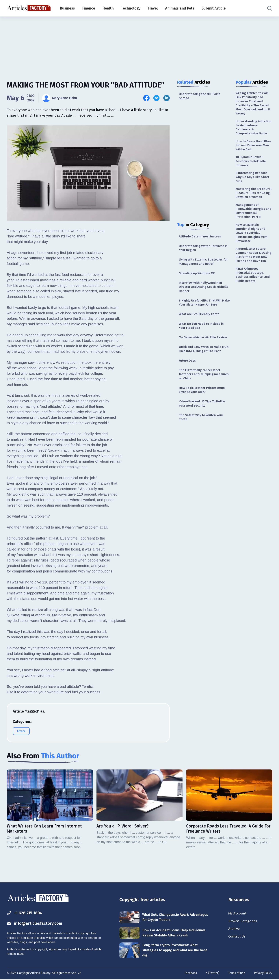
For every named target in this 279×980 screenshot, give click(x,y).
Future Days (187, 369)
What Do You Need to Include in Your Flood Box (203, 329)
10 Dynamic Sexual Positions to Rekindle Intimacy (252, 164)
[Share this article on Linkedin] (167, 98)
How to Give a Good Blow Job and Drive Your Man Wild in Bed (254, 148)
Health (108, 8)
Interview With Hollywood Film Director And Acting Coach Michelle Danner (201, 289)
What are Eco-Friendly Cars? (200, 317)
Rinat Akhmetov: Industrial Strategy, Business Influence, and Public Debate (253, 291)
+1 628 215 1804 (26, 913)
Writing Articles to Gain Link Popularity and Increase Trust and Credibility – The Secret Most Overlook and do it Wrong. (253, 104)
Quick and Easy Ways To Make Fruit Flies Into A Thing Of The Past (201, 355)
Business (67, 8)
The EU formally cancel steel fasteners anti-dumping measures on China (204, 383)
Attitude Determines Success (201, 237)
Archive (234, 930)
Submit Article (214, 8)
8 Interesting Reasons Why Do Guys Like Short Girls (253, 181)
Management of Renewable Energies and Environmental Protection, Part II (254, 220)
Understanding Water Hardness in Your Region (204, 249)
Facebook (189, 974)
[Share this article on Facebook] (146, 98)
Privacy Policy (263, 974)
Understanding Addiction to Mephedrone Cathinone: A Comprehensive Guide (253, 129)
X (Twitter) (212, 974)
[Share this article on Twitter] (156, 98)
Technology (131, 8)
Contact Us (237, 938)
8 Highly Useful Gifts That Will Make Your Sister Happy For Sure (203, 305)
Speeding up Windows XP (198, 275)
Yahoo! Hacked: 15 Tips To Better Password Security (203, 413)
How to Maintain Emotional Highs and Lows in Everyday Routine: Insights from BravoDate (252, 243)
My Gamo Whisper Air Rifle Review (204, 341)
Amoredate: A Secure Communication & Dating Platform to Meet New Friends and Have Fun (254, 268)
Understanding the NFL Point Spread (200, 96)
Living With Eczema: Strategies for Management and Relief (204, 263)
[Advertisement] (139, 45)
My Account (238, 914)
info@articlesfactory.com (36, 924)
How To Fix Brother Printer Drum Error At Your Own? (203, 399)
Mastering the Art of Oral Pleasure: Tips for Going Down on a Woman (252, 199)
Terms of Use (236, 974)
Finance (89, 8)
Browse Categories (244, 922)
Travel (153, 8)
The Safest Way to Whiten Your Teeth (202, 427)
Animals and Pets (180, 8)
